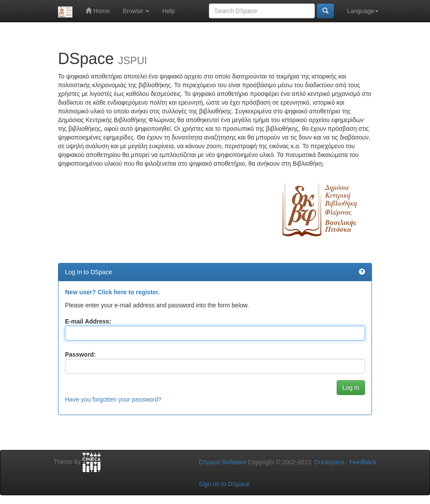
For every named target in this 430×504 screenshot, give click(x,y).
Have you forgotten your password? (113, 399)
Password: (80, 354)
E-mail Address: (88, 321)
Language (363, 11)
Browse (136, 11)
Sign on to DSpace (224, 484)
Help (169, 11)
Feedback (363, 462)
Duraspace (329, 462)
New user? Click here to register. (112, 292)
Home (97, 11)
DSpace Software (223, 462)
